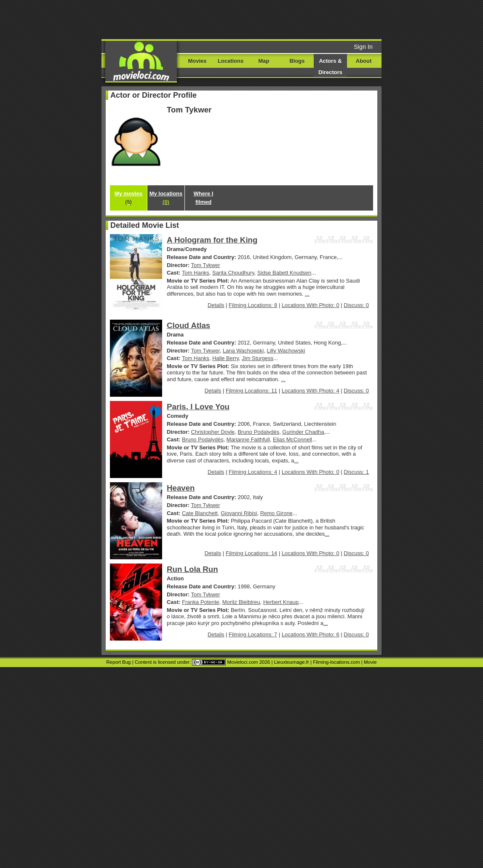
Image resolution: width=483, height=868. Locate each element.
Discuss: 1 (356, 472)
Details (216, 305)
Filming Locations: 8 (253, 305)
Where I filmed (204, 198)
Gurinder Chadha (303, 432)
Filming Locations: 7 (253, 634)
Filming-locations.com (336, 662)
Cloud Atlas (188, 325)
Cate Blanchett (200, 513)
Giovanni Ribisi (239, 513)
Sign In (363, 47)
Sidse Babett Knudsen (284, 273)
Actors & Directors (330, 67)
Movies (197, 61)
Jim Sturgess (258, 358)
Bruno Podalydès (258, 432)
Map (264, 61)
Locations (231, 61)
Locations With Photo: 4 (311, 391)
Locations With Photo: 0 (311, 305)
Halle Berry (225, 358)
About (364, 61)
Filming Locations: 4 (253, 472)
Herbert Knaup (281, 602)
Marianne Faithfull (248, 439)
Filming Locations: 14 (251, 553)
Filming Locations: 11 (251, 391)
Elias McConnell (292, 439)
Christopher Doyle (213, 432)
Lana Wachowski (243, 351)
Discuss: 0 (356, 305)
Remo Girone (276, 513)
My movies (128, 198)
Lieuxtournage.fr (292, 662)
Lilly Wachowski (286, 351)
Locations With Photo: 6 (311, 634)
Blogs (297, 61)
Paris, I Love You (198, 407)
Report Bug (118, 662)
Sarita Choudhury (233, 273)
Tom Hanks (196, 273)
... (307, 294)
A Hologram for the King (212, 240)
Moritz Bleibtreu (241, 602)
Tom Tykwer (206, 265)
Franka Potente (201, 602)
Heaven (181, 488)
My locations (166, 198)
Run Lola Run (192, 569)
